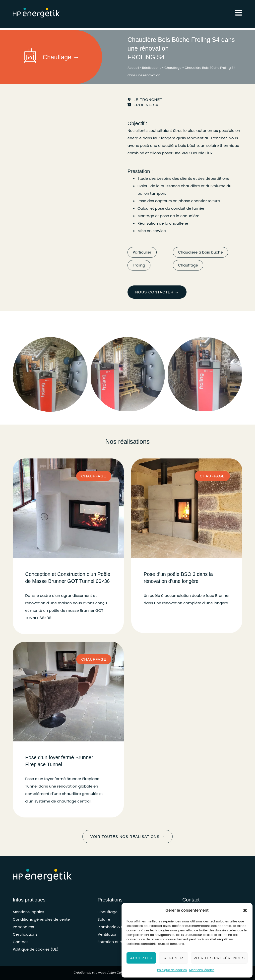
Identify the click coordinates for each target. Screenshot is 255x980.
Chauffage (173, 68)
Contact (20, 942)
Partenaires (23, 927)
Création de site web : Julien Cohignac (102, 973)
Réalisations (152, 68)
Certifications (25, 934)
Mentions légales (202, 970)
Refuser (173, 958)
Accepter (141, 958)
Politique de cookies (172, 970)
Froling (139, 265)
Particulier (142, 252)
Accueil (133, 68)
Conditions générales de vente (41, 919)
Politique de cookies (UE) (36, 949)
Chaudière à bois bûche (200, 252)
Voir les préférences (219, 958)
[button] (245, 910)
